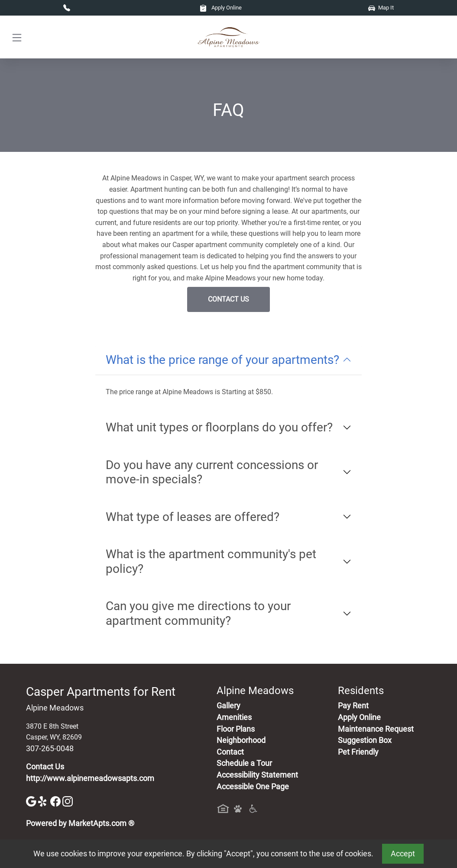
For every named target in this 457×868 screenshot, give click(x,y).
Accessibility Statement (257, 775)
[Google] (32, 801)
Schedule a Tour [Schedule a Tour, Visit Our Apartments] (244, 763)
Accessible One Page (253, 787)
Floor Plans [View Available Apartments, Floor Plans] (236, 729)
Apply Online (221, 8)
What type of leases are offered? (193, 517)
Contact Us (228, 299)
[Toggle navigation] (17, 37)
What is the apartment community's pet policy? (211, 561)
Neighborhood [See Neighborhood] (241, 740)
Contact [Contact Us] (230, 752)
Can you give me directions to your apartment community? (198, 613)
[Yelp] (44, 801)
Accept (403, 854)
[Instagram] (68, 801)
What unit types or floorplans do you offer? (219, 427)
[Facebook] (56, 801)
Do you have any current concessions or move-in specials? (212, 472)
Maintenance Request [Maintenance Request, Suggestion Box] (376, 729)
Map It (381, 8)
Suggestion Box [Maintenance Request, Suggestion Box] (365, 740)
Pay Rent (353, 706)
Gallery (228, 706)
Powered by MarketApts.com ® (80, 823)
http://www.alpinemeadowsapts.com (90, 778)
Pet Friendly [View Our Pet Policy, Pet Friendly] (358, 752)
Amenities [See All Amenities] (234, 717)
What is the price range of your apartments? (222, 360)
